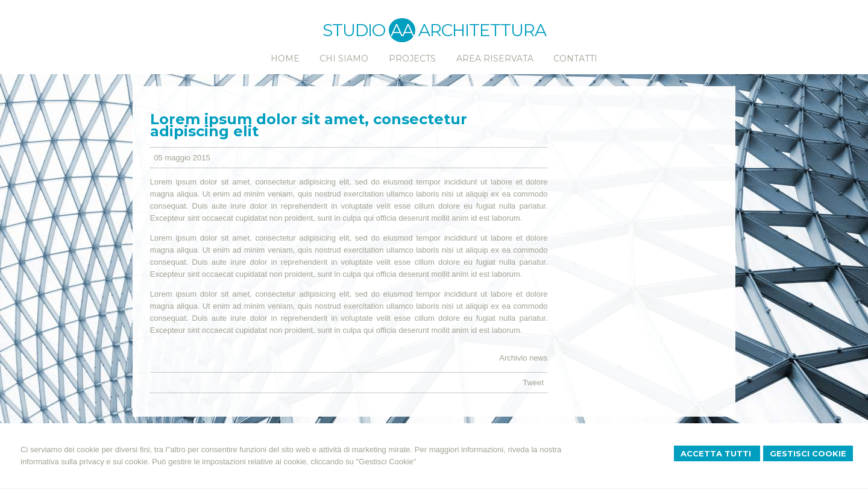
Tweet (533, 383)
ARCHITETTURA (482, 30)
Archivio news (523, 358)
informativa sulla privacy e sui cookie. (85, 462)
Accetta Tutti (717, 453)
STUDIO (369, 30)
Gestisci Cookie (808, 453)
